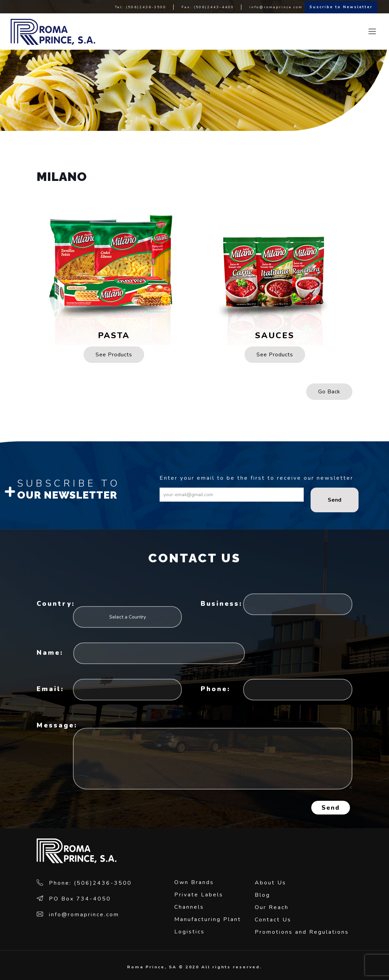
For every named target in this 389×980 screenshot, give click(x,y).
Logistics (190, 932)
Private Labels (199, 895)
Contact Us (273, 920)
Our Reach (272, 907)
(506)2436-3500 (146, 7)
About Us (271, 883)
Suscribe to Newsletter (341, 7)
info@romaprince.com (276, 7)
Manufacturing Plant (208, 919)
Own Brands (194, 882)
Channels (189, 907)
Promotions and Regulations (302, 932)
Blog (262, 895)
